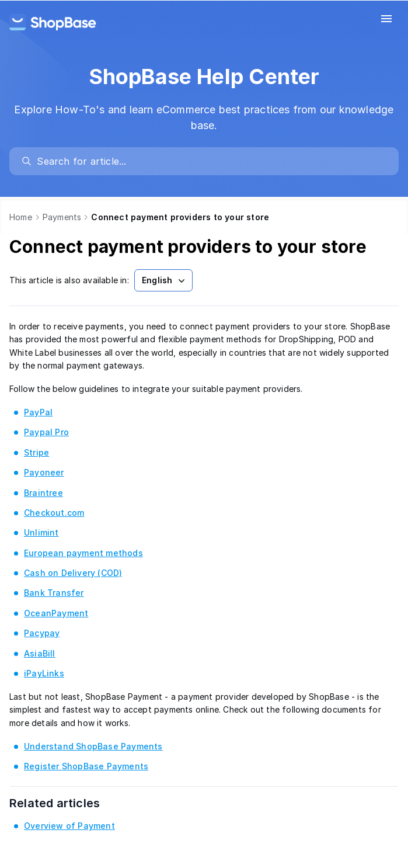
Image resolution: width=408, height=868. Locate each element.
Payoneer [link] (44, 472)
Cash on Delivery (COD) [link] (73, 573)
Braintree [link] (43, 493)
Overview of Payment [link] (69, 826)
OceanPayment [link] (56, 613)
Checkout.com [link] (54, 513)
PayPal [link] (38, 412)
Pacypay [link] (42, 633)
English (165, 280)
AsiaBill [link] (40, 653)
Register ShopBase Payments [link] (86, 766)
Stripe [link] (36, 452)
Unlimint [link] (41, 532)
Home (21, 217)
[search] (210, 161)
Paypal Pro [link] (46, 432)
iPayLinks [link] (44, 673)
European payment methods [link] (83, 553)
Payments (62, 217)
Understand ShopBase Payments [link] (93, 746)
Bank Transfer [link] (54, 593)
